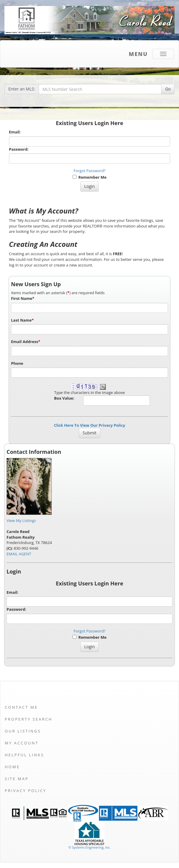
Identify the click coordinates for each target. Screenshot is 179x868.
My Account (22, 743)
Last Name (22, 320)
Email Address (26, 342)
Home (12, 767)
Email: (15, 132)
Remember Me (89, 177)
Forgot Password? (90, 171)
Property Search (29, 719)
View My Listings (21, 521)
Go (168, 89)
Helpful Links (24, 755)
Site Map (17, 779)
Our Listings (23, 731)
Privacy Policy (26, 791)
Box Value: (64, 398)
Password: (19, 149)
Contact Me (21, 707)
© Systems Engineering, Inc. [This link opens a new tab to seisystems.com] (89, 847)
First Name (23, 298)
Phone (17, 363)
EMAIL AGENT (19, 554)
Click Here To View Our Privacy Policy (89, 425)
